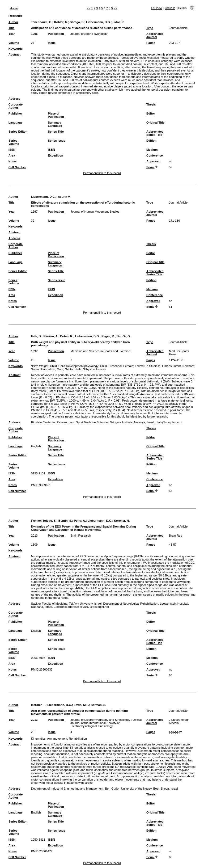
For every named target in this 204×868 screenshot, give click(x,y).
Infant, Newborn (184, 366)
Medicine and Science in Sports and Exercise (100, 351)
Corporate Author (16, 106)
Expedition (55, 155)
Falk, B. (36, 336)
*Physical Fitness (94, 369)
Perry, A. (80, 521)
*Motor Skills (73, 369)
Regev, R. (108, 336)
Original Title (155, 123)
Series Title (56, 132)
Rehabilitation (78, 739)
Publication (56, 34)
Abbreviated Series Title (155, 133)
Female (128, 366)
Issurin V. (64, 197)
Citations (170, 8)
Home (14, 8)
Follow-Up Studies (147, 366)
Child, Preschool (111, 366)
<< (89, 8)
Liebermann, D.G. (98, 22)
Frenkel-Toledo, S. (44, 521)
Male (60, 369)
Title (12, 28)
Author (13, 22)
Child (53, 366)
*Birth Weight (40, 366)
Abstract (14, 54)
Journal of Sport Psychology (89, 34)
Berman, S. (98, 705)
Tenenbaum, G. (42, 22)
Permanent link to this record (102, 173)
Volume (14, 43)
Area (12, 155)
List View (157, 8)
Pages (151, 43)
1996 (34, 34)
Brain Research (81, 536)
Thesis (151, 104)
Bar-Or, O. (124, 336)
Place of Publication (56, 115)
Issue (52, 43)
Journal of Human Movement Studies (95, 212)
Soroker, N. (122, 521)
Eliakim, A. (51, 336)
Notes (13, 161)
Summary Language (55, 124)
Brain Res (175, 536)
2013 (34, 536)
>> (115, 8)
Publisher (15, 113)
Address (14, 99)
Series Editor (18, 132)
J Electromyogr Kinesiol (179, 721)
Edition (151, 141)
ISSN (12, 150)
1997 (34, 212)
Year (12, 34)
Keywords (16, 49)
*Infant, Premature (43, 369)
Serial (150, 167)
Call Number (17, 167)
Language (16, 123)
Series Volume (14, 142)
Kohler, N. (61, 22)
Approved (153, 161)
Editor (151, 113)
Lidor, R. (119, 22)
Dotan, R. (67, 336)
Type (150, 28)
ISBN (51, 150)
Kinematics (38, 739)
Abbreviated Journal (155, 35)
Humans (166, 366)
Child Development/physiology (78, 366)
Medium (152, 150)
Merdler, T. (38, 705)
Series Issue (56, 141)
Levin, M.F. (81, 705)
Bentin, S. (65, 521)
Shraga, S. (77, 22)
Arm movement (57, 739)
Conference (155, 155)
